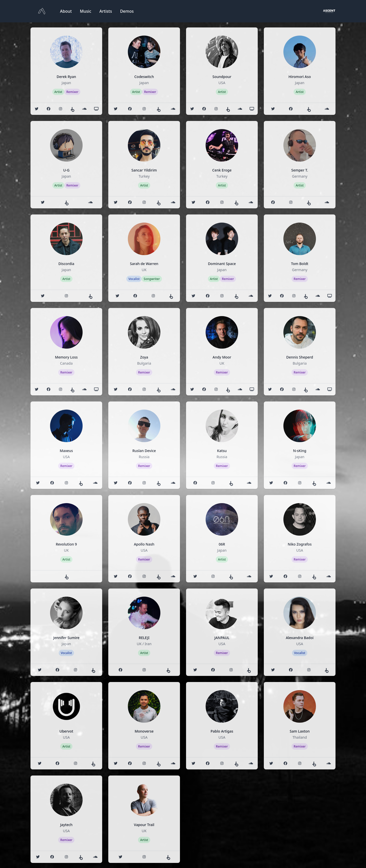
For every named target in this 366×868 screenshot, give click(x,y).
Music (86, 11)
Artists (106, 11)
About (66, 11)
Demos (127, 11)
